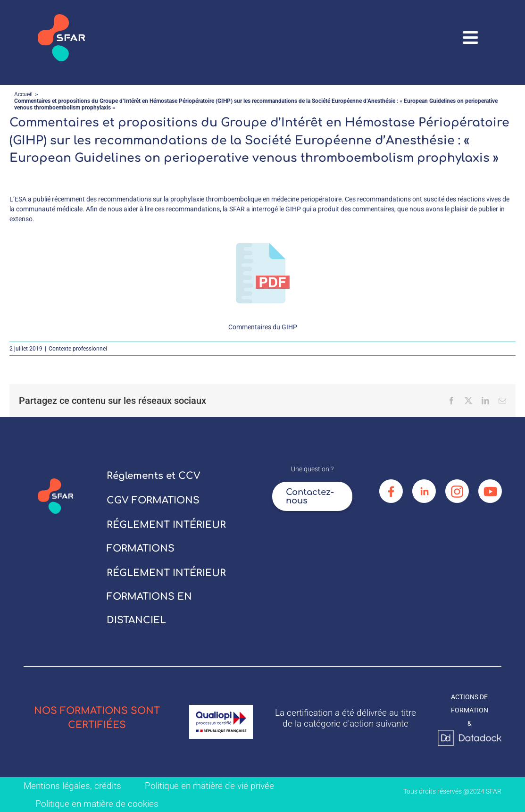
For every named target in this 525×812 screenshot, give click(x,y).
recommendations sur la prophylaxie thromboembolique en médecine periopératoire (220, 199)
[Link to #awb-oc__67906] (471, 38)
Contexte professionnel (78, 349)
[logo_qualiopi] (221, 708)
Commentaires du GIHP (263, 327)
